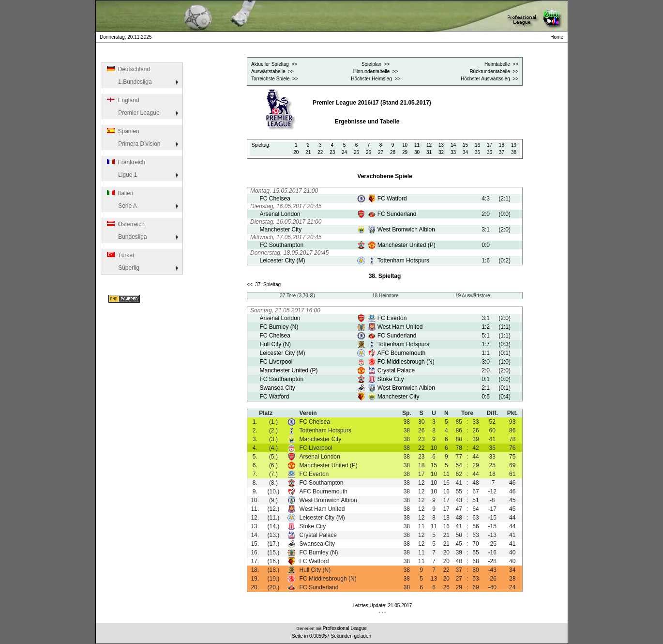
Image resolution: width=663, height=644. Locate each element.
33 (453, 152)
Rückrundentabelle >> (494, 71)
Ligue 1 (121, 175)
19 (514, 145)
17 (490, 145)
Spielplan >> (376, 64)
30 (417, 152)
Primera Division (133, 144)
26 (369, 152)
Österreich (125, 224)
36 (490, 152)
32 (441, 152)
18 (502, 145)
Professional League (345, 628)
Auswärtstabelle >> (272, 71)
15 (465, 145)
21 (308, 152)
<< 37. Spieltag (264, 284)
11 (417, 145)
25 (356, 152)
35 (477, 152)
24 (344, 152)
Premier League (133, 113)
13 (441, 145)
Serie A (121, 206)
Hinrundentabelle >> (376, 71)
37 (502, 152)
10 (405, 145)
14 (453, 145)
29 (405, 152)
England (122, 100)
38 (514, 152)
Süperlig (123, 268)
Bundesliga (126, 237)
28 (393, 152)
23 (332, 152)
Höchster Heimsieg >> (376, 79)
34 (465, 152)
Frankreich (126, 162)
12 (429, 145)
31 (429, 152)
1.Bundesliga (129, 82)
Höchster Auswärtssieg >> (490, 79)
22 (320, 152)
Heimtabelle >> (501, 64)
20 (296, 152)
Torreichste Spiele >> (275, 79)
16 (477, 145)
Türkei (120, 255)
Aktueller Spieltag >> (274, 64)
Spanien (122, 131)
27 (381, 152)
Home (558, 37)
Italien (120, 193)
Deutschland (128, 69)
